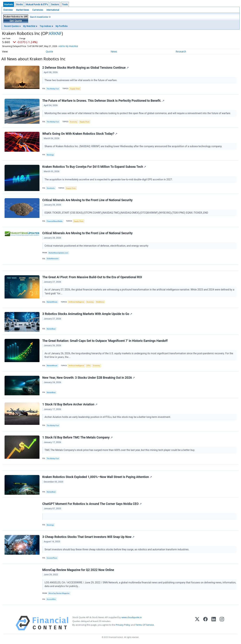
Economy (74, 122)
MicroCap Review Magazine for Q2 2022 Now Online (78, 570)
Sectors (55, 4)
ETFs (89, 366)
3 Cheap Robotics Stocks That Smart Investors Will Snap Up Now (88, 537)
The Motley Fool (53, 89)
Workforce (100, 302)
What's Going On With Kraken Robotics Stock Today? (80, 134)
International (53, 10)
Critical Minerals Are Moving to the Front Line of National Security (87, 200)
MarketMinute (52, 302)
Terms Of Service (145, 625)
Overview (8, 10)
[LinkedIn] (214, 623)
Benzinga (50, 155)
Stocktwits (51, 188)
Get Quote (16, 21)
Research (181, 51)
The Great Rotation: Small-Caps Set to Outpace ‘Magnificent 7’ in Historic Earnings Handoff (105, 341)
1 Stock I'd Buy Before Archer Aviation (70, 404)
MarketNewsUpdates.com (58, 253)
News (114, 51)
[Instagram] (222, 623)
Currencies (38, 10)
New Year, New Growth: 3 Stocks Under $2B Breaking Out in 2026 (89, 378)
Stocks (19, 4)
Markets (9, 4)
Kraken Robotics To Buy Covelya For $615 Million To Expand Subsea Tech (94, 167)
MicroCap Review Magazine (59, 593)
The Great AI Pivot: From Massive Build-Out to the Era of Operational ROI (92, 277)
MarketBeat (51, 329)
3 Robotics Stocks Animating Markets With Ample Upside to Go (87, 314)
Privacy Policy (123, 625)
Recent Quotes (11, 26)
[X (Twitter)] (197, 623)
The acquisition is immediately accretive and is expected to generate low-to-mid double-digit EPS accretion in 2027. (109, 180)
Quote (49, 51)
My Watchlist (29, 26)
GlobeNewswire (53, 259)
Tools (65, 4)
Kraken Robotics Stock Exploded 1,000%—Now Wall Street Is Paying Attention (97, 477)
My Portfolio (62, 26)
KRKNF (55, 33)
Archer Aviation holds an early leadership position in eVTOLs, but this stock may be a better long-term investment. (108, 417)
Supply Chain (75, 89)
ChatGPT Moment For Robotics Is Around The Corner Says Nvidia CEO (92, 504)
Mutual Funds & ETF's (37, 4)
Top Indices (45, 26)
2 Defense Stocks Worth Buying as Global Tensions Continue (85, 68)
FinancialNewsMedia (55, 221)
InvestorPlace (52, 558)
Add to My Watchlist (74, 46)
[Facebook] (205, 623)
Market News (22, 10)
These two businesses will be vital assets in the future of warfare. (81, 80)
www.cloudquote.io (132, 617)
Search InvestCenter (39, 17)
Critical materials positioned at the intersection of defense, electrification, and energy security (97, 246)
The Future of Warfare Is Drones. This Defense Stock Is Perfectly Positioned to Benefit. (103, 101)
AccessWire (51, 599)
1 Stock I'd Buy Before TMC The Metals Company (77, 437)
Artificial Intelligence (76, 302)
